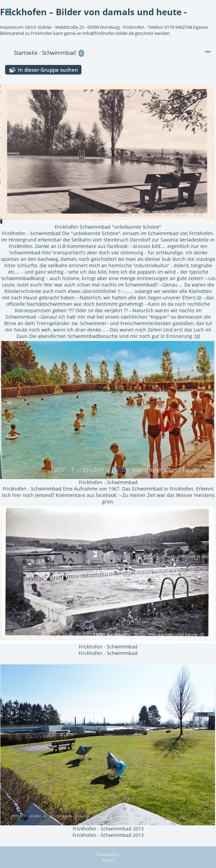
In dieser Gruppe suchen (48, 70)
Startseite (26, 53)
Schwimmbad (59, 53)
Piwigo (108, 860)
